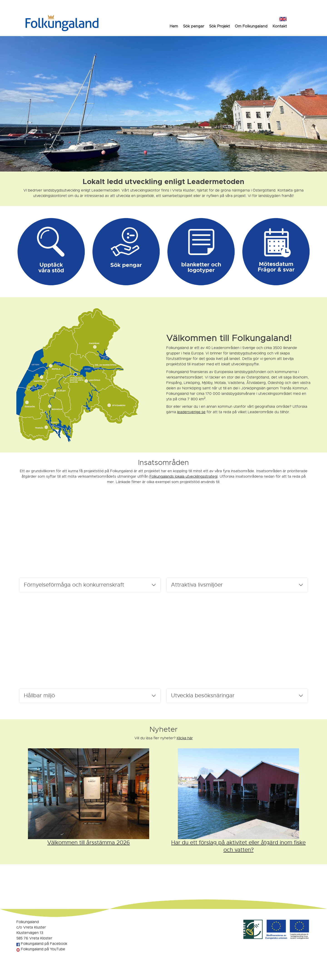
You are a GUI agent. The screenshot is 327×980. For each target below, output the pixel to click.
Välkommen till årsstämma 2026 (89, 842)
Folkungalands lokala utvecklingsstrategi (183, 476)
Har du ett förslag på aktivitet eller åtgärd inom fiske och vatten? (238, 846)
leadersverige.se (191, 412)
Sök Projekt (219, 26)
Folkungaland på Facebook (42, 944)
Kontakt (280, 26)
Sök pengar (194, 26)
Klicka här (185, 738)
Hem (174, 26)
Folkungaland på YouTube (41, 949)
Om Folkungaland (251, 26)
